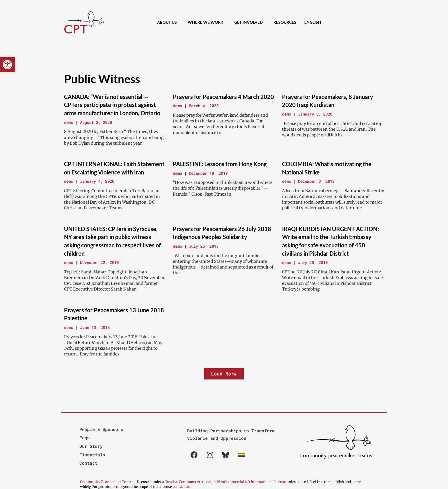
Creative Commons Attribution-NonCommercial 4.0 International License (225, 482)
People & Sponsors (101, 429)
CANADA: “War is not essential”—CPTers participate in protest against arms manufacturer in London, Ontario (112, 105)
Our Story (91, 446)
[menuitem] (314, 22)
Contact (88, 463)
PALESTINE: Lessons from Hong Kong (220, 164)
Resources (285, 22)
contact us (181, 487)
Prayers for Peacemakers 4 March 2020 (223, 97)
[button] (7, 65)
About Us (168, 22)
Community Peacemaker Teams (107, 482)
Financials (92, 455)
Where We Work (207, 22)
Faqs (85, 438)
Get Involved (250, 22)
